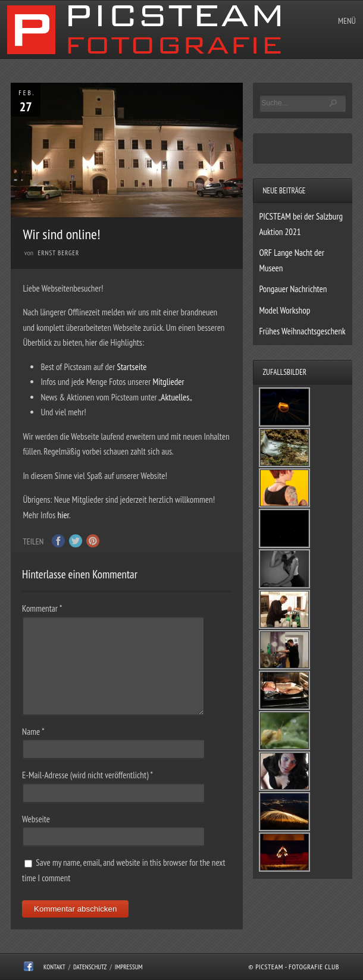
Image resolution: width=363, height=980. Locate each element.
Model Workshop (284, 310)
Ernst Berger (59, 253)
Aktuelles (175, 397)
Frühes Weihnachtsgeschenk (302, 331)
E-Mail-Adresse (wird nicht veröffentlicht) (87, 775)
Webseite (36, 819)
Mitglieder (169, 382)
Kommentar (42, 608)
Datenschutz (90, 967)
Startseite (132, 367)
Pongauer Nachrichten (293, 289)
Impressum (129, 967)
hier (63, 515)
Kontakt (54, 967)
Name (33, 732)
